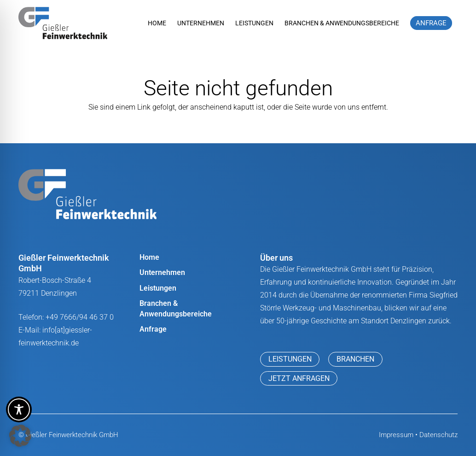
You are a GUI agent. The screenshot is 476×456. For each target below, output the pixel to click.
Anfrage (153, 329)
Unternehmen (162, 272)
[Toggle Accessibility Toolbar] (19, 409)
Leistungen (158, 288)
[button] (20, 436)
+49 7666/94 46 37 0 (80, 317)
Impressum (396, 435)
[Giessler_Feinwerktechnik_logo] (63, 23)
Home (149, 257)
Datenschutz (438, 435)
